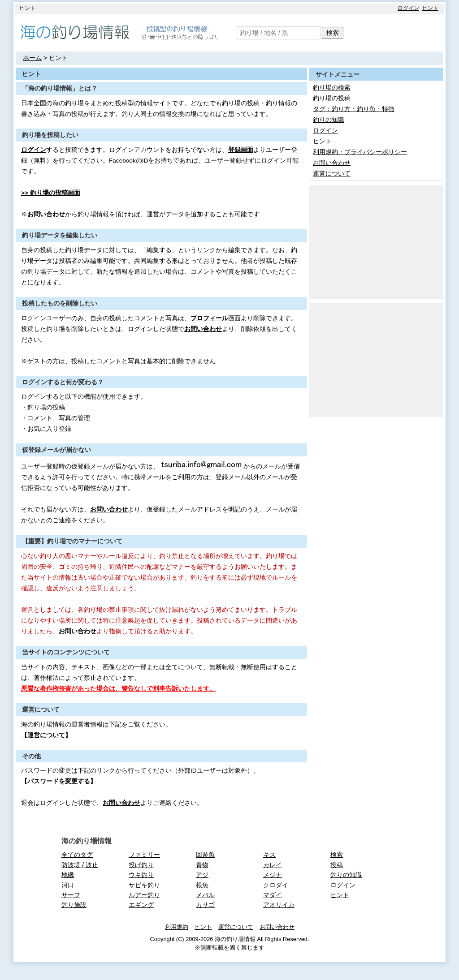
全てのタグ (77, 855)
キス (269, 855)
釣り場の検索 (332, 87)
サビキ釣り (144, 885)
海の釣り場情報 (87, 841)
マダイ (273, 895)
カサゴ (205, 905)
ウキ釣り (141, 875)
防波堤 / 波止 (80, 865)
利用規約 (177, 927)
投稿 (337, 865)
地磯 (68, 875)
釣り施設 (74, 905)
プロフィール (209, 318)
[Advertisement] (376, 241)
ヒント (430, 8)
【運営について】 (46, 735)
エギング (141, 905)
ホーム (32, 58)
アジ (202, 875)
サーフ (71, 895)
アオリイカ (279, 905)
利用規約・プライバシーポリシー (360, 152)
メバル (205, 895)
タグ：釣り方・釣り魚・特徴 (354, 109)
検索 (333, 33)
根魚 (202, 885)
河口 (68, 885)
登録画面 (241, 150)
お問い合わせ (46, 214)
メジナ (273, 875)
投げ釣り (141, 865)
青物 (202, 865)
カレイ (273, 865)
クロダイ (276, 885)
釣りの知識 (329, 120)
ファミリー (144, 855)
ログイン (408, 8)
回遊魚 (205, 855)
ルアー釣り (144, 895)
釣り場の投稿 (332, 98)
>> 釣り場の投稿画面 (51, 193)
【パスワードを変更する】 (59, 781)
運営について (332, 173)
